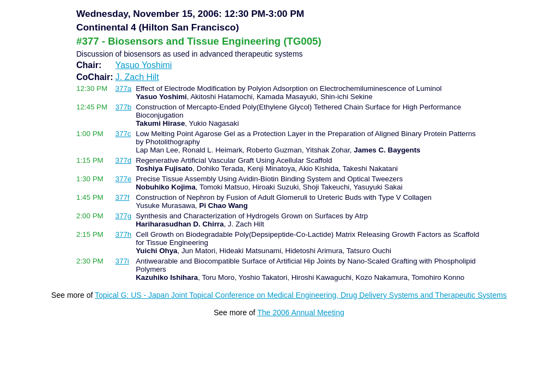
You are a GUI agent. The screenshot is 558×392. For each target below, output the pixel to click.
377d (124, 160)
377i (122, 261)
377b (124, 107)
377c (123, 134)
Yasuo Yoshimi (144, 65)
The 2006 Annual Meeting (301, 313)
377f (123, 197)
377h (124, 234)
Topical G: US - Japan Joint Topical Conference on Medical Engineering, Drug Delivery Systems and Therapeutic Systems (301, 295)
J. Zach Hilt (137, 77)
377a (124, 88)
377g (124, 216)
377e (124, 179)
